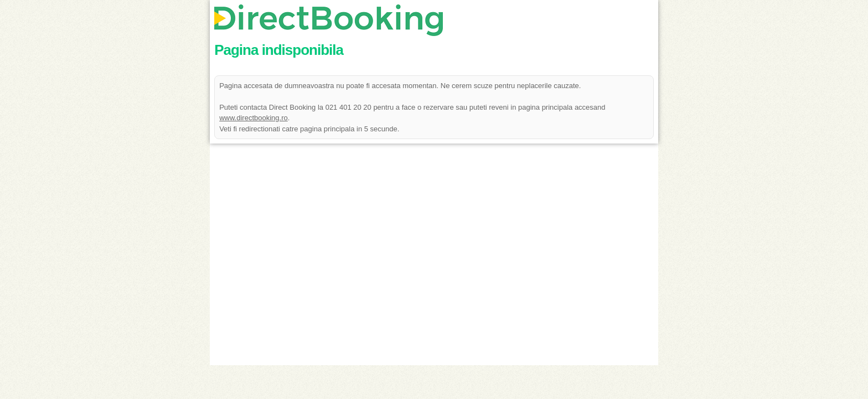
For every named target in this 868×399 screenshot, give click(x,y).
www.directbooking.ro (254, 118)
